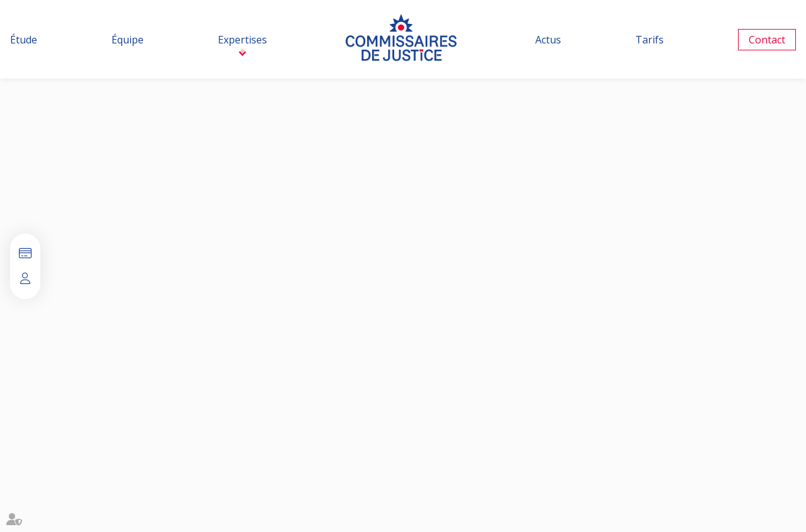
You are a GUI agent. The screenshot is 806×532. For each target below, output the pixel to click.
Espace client (25, 279)
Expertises (242, 40)
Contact (767, 40)
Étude (24, 40)
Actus (548, 40)
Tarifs (650, 40)
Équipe (128, 40)
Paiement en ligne (25, 254)
